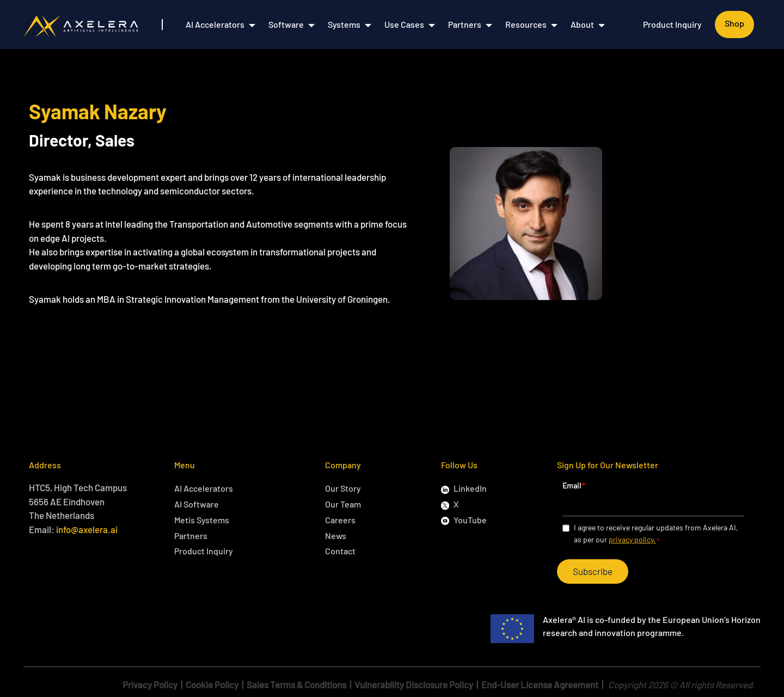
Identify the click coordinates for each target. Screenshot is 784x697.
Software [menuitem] (286, 24)
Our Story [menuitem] (343, 488)
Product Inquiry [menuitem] (672, 24)
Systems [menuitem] (344, 24)
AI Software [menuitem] (197, 504)
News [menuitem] (336, 536)
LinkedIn (470, 488)
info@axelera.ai (87, 529)
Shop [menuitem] (734, 23)
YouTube (470, 520)
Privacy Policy (150, 684)
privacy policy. (632, 539)
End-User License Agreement (540, 684)
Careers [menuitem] (340, 520)
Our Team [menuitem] (343, 504)
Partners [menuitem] (465, 24)
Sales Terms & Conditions (296, 684)
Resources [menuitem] (526, 24)
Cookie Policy (212, 684)
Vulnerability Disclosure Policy (414, 684)
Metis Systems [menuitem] (202, 520)
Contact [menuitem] (340, 551)
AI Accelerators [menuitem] (215, 24)
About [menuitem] (582, 24)
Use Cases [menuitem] (404, 24)
